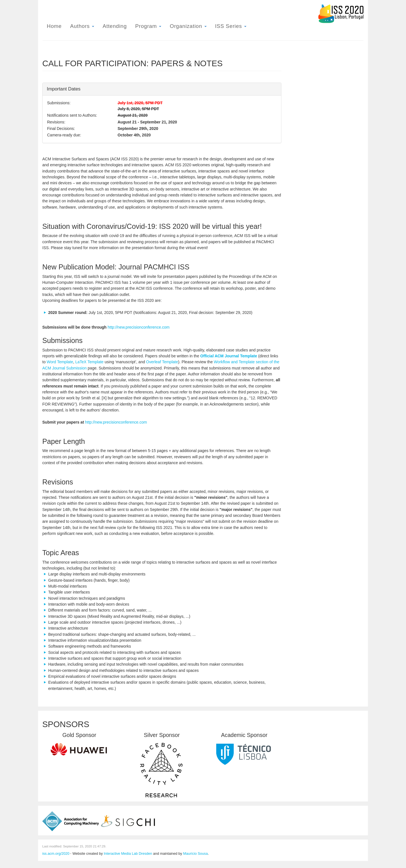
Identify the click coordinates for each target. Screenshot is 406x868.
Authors (82, 26)
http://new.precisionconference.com (139, 327)
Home (54, 26)
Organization (188, 26)
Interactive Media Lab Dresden (128, 854)
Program (148, 26)
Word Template (60, 362)
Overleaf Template (162, 362)
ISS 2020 (341, 14)
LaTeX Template (89, 362)
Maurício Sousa (195, 854)
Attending (115, 26)
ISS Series (231, 26)
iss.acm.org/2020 (56, 854)
